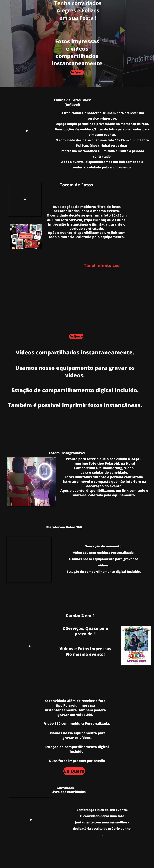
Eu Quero (77, 72)
